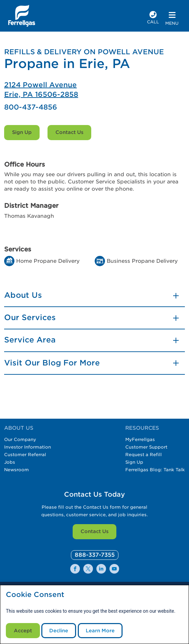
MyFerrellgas (140, 439)
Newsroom (17, 470)
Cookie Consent (35, 595)
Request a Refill (144, 455)
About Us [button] (23, 295)
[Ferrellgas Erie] (94, 90)
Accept (23, 631)
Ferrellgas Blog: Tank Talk (155, 470)
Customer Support (146, 447)
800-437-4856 (31, 107)
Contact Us (69, 132)
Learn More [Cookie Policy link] (100, 631)
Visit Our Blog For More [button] (52, 363)
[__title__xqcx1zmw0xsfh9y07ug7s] (22, 16)
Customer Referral (25, 455)
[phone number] (153, 18)
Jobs (10, 462)
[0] (95, 555)
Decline (59, 631)
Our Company (20, 439)
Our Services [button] (30, 317)
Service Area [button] (30, 340)
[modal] (94, 614)
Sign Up (22, 132)
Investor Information (28, 447)
